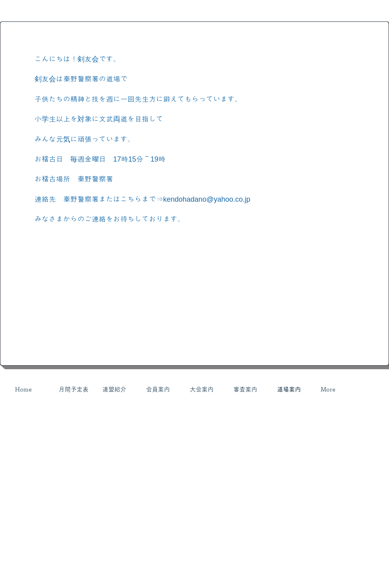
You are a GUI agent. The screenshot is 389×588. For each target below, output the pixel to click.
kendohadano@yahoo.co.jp (207, 199)
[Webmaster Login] (322, 417)
